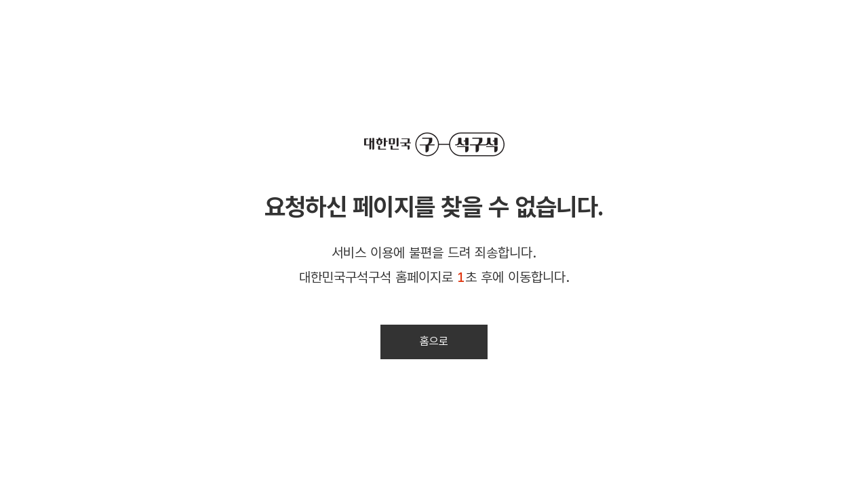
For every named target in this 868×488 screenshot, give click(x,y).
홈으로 (434, 341)
